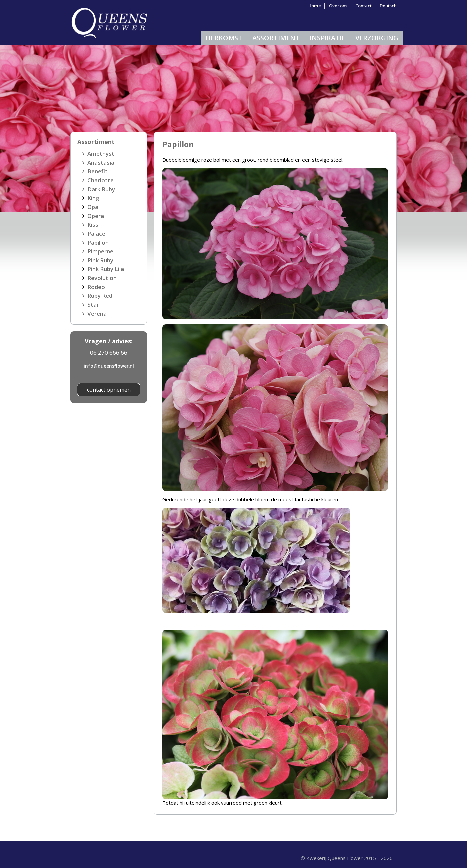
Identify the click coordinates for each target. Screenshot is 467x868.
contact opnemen (109, 390)
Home (315, 6)
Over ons (338, 6)
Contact (364, 6)
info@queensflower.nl (109, 366)
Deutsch (388, 6)
